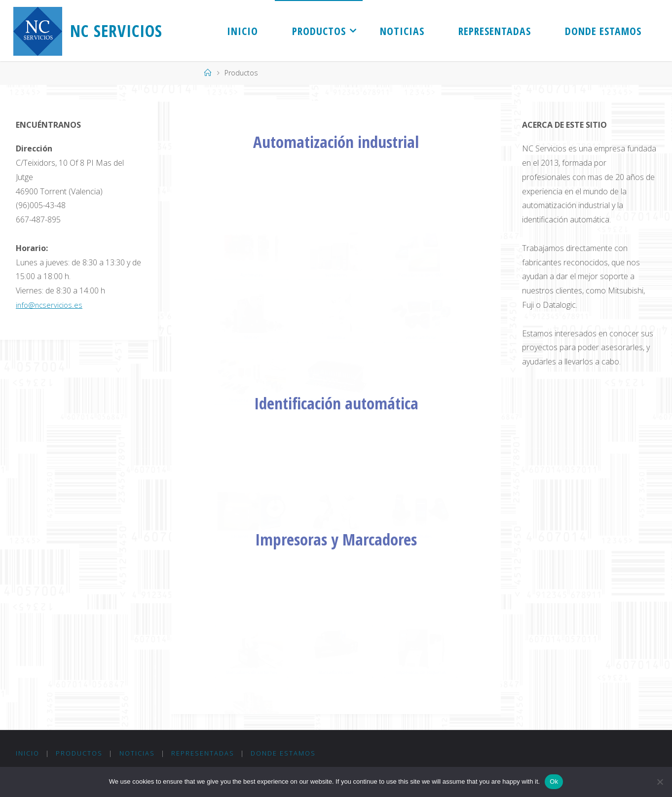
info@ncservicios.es (51, 305)
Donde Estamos (286, 754)
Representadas (205, 754)
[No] (660, 782)
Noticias (138, 754)
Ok (554, 781)
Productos (80, 754)
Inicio (28, 754)
